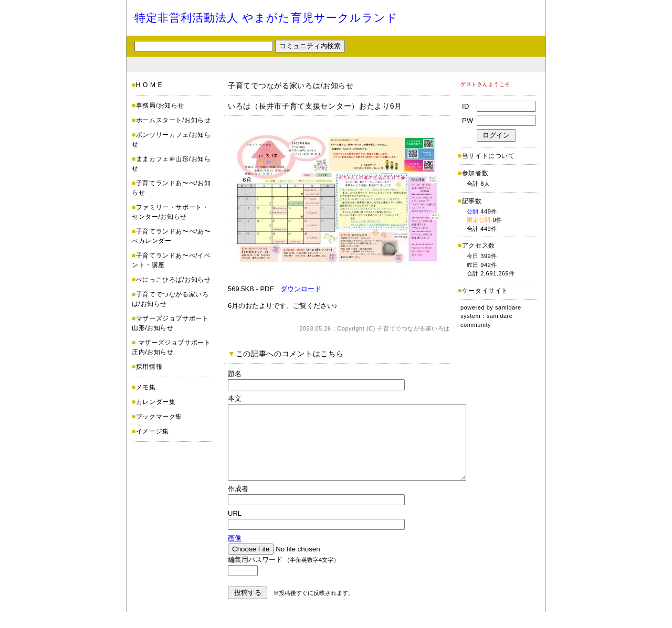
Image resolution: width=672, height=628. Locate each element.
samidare (508, 307)
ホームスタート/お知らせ (174, 120)
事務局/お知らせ (160, 105)
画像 (235, 554)
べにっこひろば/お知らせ (174, 280)
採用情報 (149, 367)
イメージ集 (153, 431)
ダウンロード (301, 289)
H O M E (149, 85)
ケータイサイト (485, 291)
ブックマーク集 (159, 417)
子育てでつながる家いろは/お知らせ (291, 86)
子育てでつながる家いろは (413, 328)
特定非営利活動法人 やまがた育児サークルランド (266, 18)
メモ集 (146, 387)
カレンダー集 (156, 402)
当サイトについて (489, 156)
